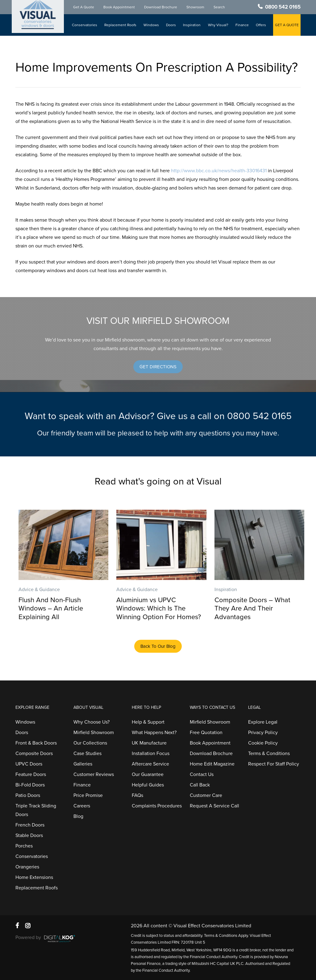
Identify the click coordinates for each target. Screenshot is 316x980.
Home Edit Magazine (212, 764)
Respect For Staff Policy (274, 764)
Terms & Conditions (269, 753)
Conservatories (85, 25)
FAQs (137, 795)
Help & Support (148, 722)
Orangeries (27, 867)
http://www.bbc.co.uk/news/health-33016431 (219, 171)
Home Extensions (34, 877)
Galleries (83, 764)
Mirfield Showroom (94, 733)
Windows (152, 25)
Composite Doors (34, 753)
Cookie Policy (263, 743)
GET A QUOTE (287, 25)
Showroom (196, 7)
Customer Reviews (94, 774)
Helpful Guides (148, 785)
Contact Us (202, 774)
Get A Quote (85, 7)
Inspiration (192, 25)
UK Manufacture (149, 743)
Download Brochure (162, 7)
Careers (82, 806)
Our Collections (90, 743)
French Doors (30, 825)
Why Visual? (218, 25)
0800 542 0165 (283, 7)
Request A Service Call (214, 806)
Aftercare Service (150, 764)
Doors (172, 25)
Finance (242, 25)
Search (220, 7)
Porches (24, 846)
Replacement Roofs (121, 25)
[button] (158, 367)
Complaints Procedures (157, 806)
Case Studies (87, 753)
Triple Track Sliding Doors (36, 810)
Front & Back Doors (36, 743)
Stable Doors (29, 835)
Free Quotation (206, 733)
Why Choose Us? (91, 722)
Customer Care (206, 795)
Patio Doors (28, 795)
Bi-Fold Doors (30, 785)
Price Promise (88, 795)
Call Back (200, 785)
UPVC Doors (29, 764)
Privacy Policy (263, 733)
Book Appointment (120, 7)
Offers (261, 25)
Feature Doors (31, 774)
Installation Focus (151, 753)
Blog (78, 816)
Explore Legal (263, 722)
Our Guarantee (148, 774)
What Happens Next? (154, 733)
